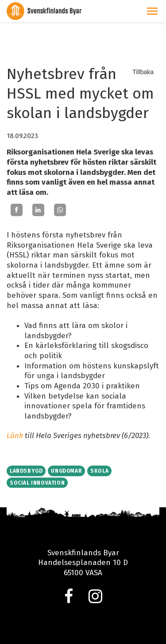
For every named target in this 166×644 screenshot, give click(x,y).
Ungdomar (66, 471)
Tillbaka (143, 72)
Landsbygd (26, 471)
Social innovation (37, 483)
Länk (15, 436)
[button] (152, 11)
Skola (99, 471)
